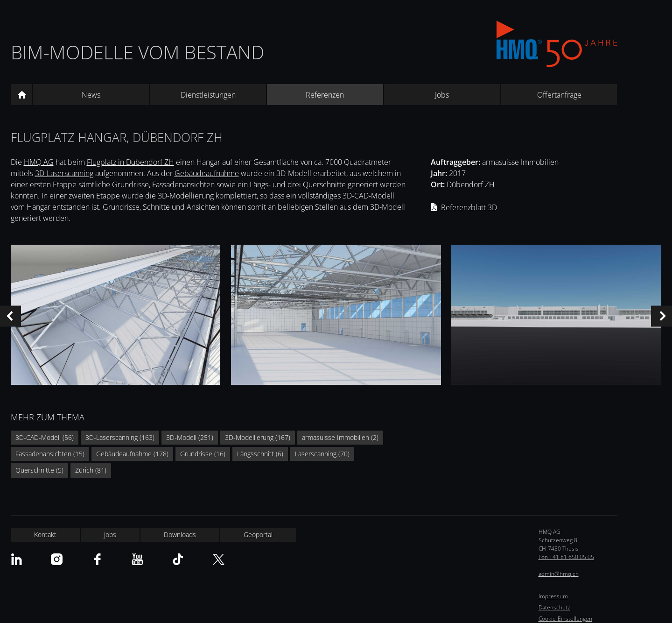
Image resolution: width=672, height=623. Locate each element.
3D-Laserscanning (64, 173)
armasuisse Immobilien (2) (340, 437)
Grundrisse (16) (203, 454)
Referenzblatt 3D (469, 207)
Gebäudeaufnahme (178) (132, 454)
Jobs (442, 95)
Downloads (180, 535)
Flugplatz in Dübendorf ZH (130, 162)
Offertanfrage (559, 95)
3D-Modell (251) (190, 437)
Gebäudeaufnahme (207, 173)
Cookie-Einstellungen (565, 619)
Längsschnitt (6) (260, 454)
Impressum (553, 596)
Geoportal (258, 535)
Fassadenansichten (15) (50, 454)
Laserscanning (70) (322, 454)
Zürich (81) (91, 470)
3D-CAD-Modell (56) (45, 437)
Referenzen (325, 95)
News (91, 95)
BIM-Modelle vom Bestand (137, 52)
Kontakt (45, 535)
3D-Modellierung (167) (258, 437)
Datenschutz (554, 607)
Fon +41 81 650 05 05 (566, 557)
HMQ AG (39, 162)
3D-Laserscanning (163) (120, 437)
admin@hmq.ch (559, 574)
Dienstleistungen (208, 95)
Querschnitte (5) (39, 470)
